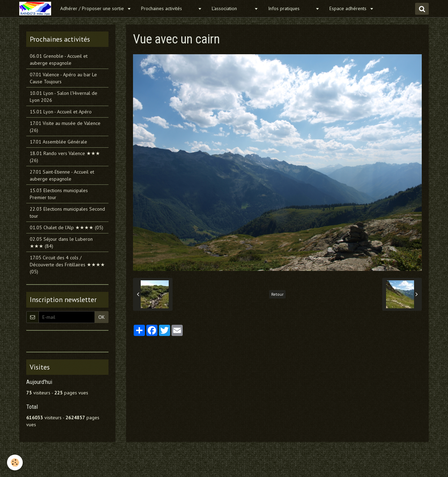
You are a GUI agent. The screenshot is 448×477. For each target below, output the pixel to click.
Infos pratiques (291, 8)
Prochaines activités (169, 8)
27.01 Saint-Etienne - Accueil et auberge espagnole (62, 175)
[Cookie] (15, 462)
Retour (277, 294)
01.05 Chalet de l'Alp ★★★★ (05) (66, 227)
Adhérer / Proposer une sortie (93, 8)
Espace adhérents (349, 8)
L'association (232, 8)
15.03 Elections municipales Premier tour (59, 194)
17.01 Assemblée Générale (58, 142)
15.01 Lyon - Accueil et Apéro (61, 112)
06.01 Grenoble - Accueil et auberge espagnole (59, 59)
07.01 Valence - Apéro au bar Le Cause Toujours (63, 78)
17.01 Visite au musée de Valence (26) (65, 127)
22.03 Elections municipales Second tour (67, 212)
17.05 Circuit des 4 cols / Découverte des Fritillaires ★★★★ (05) (67, 265)
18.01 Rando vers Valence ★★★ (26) (65, 157)
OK (101, 317)
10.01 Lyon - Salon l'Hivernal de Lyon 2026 (64, 97)
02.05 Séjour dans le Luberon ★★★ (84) (61, 243)
